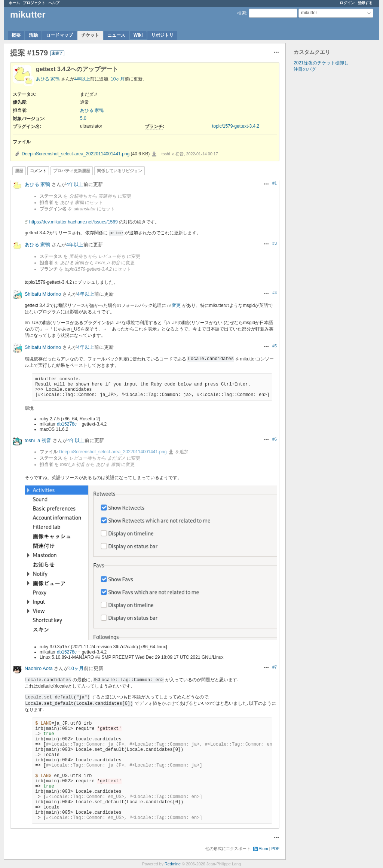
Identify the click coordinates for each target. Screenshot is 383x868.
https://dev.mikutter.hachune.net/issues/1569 (73, 222)
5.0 (83, 118)
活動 (33, 35)
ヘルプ (54, 3)
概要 (16, 35)
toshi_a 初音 (38, 440)
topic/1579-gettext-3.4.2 (236, 126)
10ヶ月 (118, 79)
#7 (275, 667)
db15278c (67, 424)
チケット (90, 35)
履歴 (19, 171)
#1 (275, 183)
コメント (38, 171)
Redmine (173, 864)
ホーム (14, 3)
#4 (275, 293)
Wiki (138, 35)
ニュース (116, 35)
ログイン (347, 3)
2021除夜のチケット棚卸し (321, 63)
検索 (242, 13)
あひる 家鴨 (48, 79)
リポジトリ (162, 35)
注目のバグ (305, 69)
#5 (275, 346)
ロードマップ (59, 35)
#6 (275, 439)
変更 (176, 305)
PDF (276, 849)
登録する (365, 3)
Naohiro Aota (39, 668)
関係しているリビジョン (120, 171)
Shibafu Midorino (43, 294)
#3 (275, 243)
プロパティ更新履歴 (72, 171)
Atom (263, 849)
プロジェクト (34, 3)
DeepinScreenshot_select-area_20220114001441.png (76, 154)
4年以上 (82, 79)
